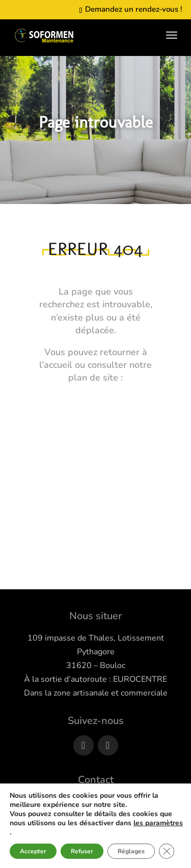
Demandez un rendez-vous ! (133, 9)
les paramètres (158, 823)
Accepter (33, 851)
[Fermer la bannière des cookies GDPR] (167, 851)
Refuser (82, 851)
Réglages (131, 851)
